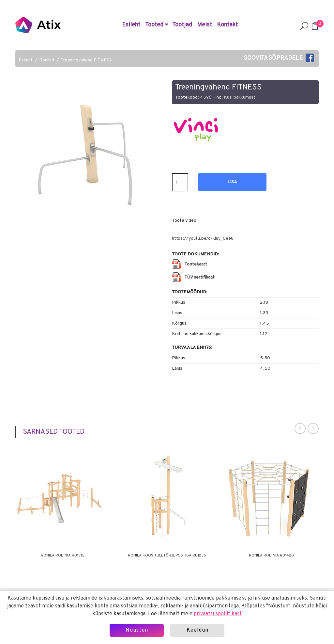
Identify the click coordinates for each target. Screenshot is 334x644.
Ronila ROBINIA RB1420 (271, 555)
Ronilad (47, 60)
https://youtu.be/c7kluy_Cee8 (203, 239)
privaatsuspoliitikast (218, 614)
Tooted (157, 25)
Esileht (131, 25)
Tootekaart (196, 264)
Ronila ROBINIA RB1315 (63, 555)
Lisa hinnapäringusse (232, 185)
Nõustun (137, 630)
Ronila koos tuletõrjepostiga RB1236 (167, 555)
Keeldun (197, 630)
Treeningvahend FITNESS (86, 60)
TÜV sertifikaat (199, 277)
